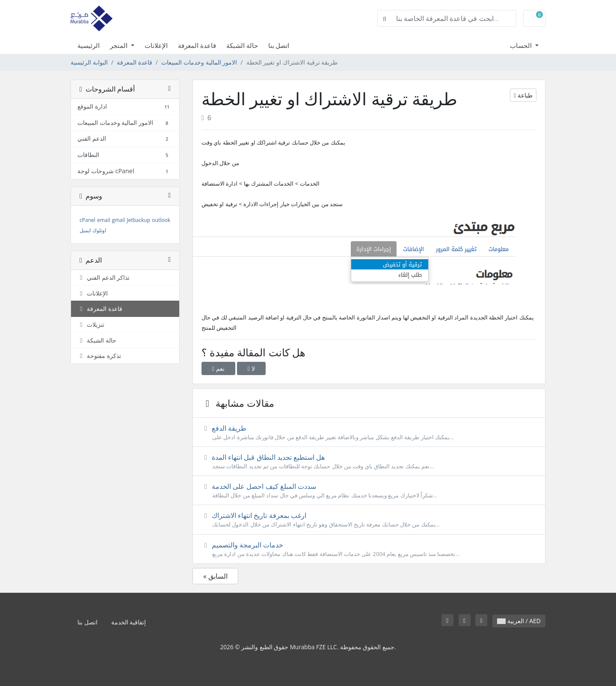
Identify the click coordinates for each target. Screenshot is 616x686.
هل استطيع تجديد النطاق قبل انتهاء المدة (369, 461)
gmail (118, 220)
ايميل (85, 230)
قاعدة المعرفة (197, 45)
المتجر (120, 45)
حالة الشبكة (242, 45)
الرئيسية (89, 45)
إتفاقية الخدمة (129, 622)
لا (251, 368)
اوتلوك (99, 230)
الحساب (522, 45)
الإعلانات (156, 45)
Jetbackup (138, 220)
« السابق (215, 576)
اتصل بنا (279, 45)
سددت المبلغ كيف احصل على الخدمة (369, 491)
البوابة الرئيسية (89, 62)
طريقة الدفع (369, 432)
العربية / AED (519, 621)
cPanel (87, 220)
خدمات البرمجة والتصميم (369, 549)
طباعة (523, 95)
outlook (161, 220)
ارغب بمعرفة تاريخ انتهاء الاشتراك (369, 520)
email (104, 220)
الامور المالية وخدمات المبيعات (199, 62)
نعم (218, 368)
